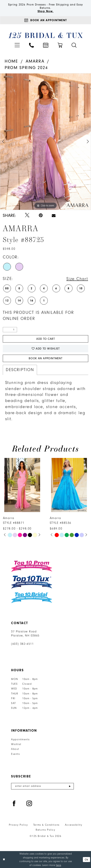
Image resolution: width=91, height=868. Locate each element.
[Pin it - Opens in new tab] (41, 215)
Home (11, 61)
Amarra (35, 61)
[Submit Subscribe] (70, 786)
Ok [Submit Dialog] (86, 859)
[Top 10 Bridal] (32, 598)
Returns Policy (45, 830)
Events (15, 754)
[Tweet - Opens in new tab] (27, 215)
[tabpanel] (45, 142)
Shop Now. (45, 11)
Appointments (20, 740)
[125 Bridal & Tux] (46, 35)
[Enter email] (42, 786)
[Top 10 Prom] (32, 566)
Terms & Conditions (46, 825)
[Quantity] (10, 330)
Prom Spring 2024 (26, 68)
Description (20, 370)
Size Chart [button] (77, 279)
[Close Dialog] (4, 860)
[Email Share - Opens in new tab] (54, 216)
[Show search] (74, 45)
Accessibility (74, 825)
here (58, 865)
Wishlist (16, 744)
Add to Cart (46, 339)
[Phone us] (31, 45)
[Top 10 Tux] (32, 582)
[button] (17, 45)
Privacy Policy (18, 825)
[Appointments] (45, 20)
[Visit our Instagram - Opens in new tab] (29, 804)
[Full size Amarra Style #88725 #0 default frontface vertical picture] (45, 142)
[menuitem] (17, 45)
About (15, 749)
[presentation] (22, 485)
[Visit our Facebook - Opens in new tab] (14, 804)
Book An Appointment (45, 358)
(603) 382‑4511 (22, 644)
